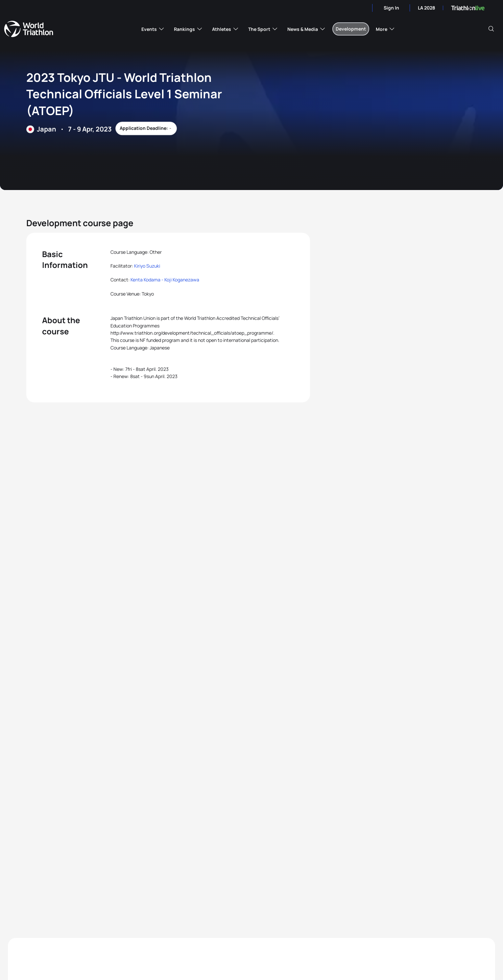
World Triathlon (29, 29)
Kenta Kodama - (147, 280)
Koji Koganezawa (182, 280)
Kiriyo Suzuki (147, 266)
